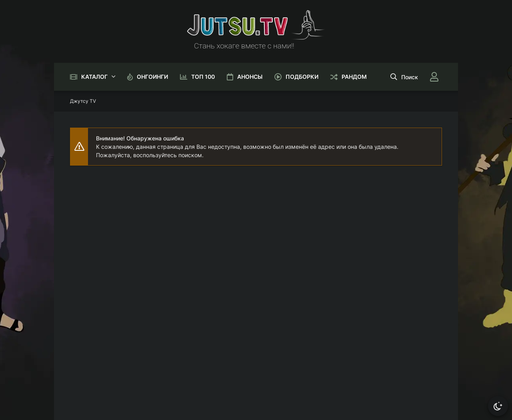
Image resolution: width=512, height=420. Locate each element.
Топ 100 (203, 77)
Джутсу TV (83, 101)
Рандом (354, 77)
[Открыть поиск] (404, 77)
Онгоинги (152, 77)
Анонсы (250, 77)
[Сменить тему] (498, 406)
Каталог (94, 77)
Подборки (302, 77)
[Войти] (434, 77)
